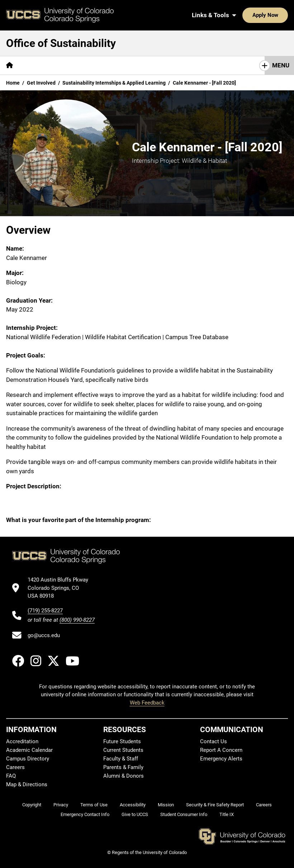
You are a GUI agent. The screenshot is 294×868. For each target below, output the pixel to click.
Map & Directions (27, 784)
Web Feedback (147, 703)
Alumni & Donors (124, 776)
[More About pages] (39, 65)
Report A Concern (221, 750)
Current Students (123, 750)
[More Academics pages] (143, 65)
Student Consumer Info (184, 814)
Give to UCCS (135, 814)
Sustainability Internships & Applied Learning (114, 83)
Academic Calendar (29, 750)
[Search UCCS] (280, 15)
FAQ (11, 776)
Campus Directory (28, 759)
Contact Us (214, 741)
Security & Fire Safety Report (215, 805)
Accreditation (22, 741)
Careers (15, 767)
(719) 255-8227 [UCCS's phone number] (45, 611)
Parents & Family (123, 767)
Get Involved (41, 83)
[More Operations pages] (196, 65)
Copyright (32, 805)
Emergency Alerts (221, 759)
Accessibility (133, 805)
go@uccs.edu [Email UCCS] (44, 635)
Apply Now (243, 15)
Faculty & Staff (121, 759)
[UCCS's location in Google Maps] (61, 588)
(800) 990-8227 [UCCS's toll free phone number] (77, 620)
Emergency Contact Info (85, 814)
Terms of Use (94, 805)
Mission (166, 805)
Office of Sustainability (61, 43)
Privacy (61, 805)
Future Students (122, 741)
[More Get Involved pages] (87, 65)
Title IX (227, 814)
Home (13, 83)
